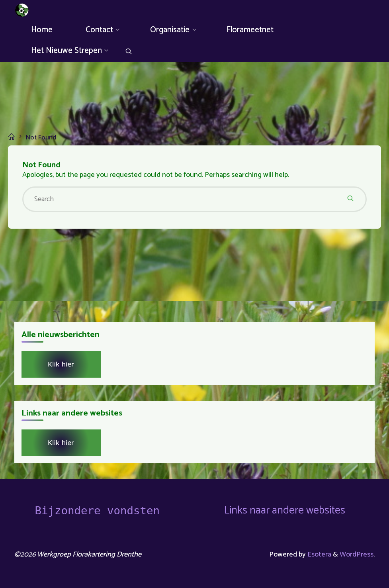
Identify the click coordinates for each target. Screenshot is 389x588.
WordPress (357, 555)
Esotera (319, 555)
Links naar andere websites (284, 511)
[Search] (129, 52)
